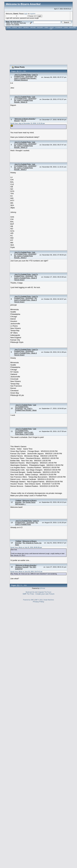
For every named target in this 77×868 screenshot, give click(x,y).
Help (20, 27)
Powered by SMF (28, 600)
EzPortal (42, 588)
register (33, 13)
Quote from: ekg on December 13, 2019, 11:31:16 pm (28, 123)
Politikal (18, 500)
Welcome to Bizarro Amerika (25, 119)
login (26, 13)
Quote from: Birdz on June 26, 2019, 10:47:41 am (26, 572)
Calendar (59, 27)
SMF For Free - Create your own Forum (39, 594)
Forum (15, 27)
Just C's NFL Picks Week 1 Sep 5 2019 (24, 433)
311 (25, 71)
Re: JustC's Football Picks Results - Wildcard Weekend (26, 78)
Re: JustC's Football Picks (27, 523)
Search (26, 27)
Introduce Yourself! (22, 567)
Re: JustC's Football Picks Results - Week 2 (26, 410)
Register (72, 27)
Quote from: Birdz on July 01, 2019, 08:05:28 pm (26, 547)
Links (46, 27)
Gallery (40, 27)
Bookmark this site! (32, 592)
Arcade (33, 27)
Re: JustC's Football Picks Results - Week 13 (23, 146)
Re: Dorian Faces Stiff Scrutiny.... (25, 503)
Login (66, 27)
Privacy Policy (39, 602)
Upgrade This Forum (45, 592)
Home (9, 27)
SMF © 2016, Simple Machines (44, 600)
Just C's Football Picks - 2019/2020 (26, 75)
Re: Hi (24, 121)
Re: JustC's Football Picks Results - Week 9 (23, 169)
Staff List (52, 28)
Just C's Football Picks (23, 75)
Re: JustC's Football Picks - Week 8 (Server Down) (26, 278)
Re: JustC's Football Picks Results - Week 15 (23, 101)
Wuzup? (17, 121)
